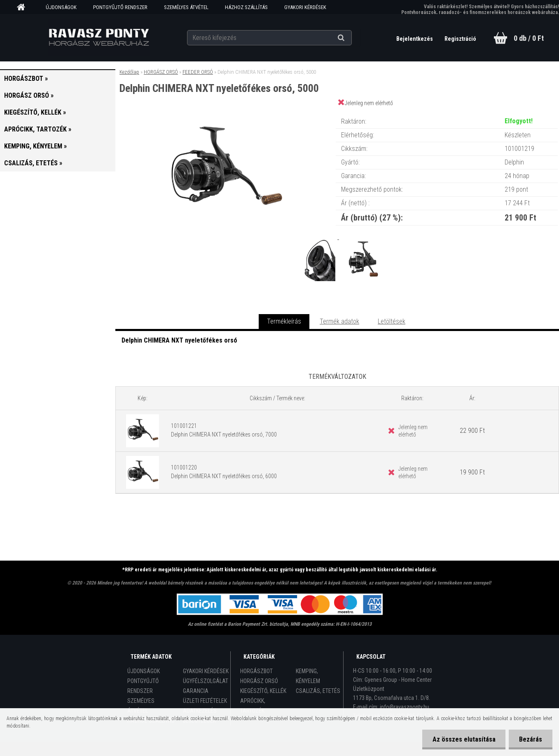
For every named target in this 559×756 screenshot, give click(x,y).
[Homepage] (24, 7)
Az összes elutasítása (464, 739)
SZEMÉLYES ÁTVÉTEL (186, 7)
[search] (351, 38)
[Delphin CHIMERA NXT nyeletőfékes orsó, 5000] (225, 113)
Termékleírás (284, 321)
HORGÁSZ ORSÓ (161, 72)
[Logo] (99, 38)
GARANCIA (196, 691)
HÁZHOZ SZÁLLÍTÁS (246, 7)
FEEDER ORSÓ (198, 72)
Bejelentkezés (415, 39)
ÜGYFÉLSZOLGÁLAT (206, 681)
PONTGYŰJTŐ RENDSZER (120, 7)
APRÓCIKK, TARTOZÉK (253, 706)
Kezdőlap (129, 72)
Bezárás (531, 739)
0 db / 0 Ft (529, 38)
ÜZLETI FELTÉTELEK (205, 701)
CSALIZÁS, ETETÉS (318, 691)
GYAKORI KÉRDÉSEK (305, 7)
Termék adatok (339, 321)
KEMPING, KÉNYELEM (308, 676)
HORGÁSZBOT (256, 671)
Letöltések (392, 321)
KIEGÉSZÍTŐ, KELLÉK (263, 691)
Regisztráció (460, 39)
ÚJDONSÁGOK (61, 7)
